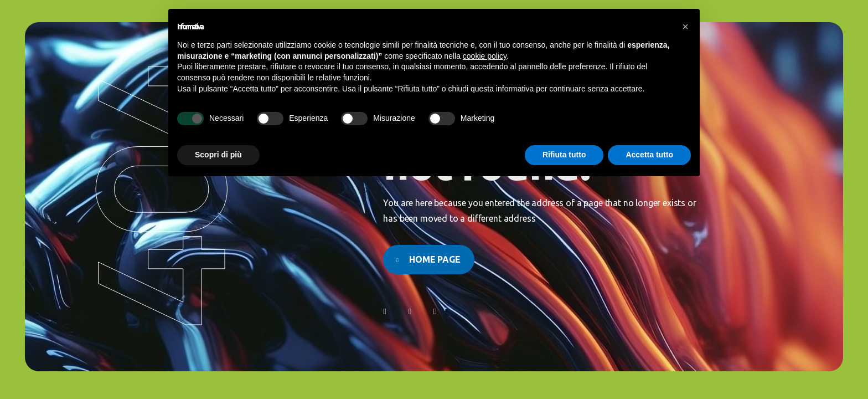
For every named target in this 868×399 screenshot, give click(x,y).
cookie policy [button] (485, 56)
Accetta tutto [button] (649, 155)
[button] (685, 27)
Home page (435, 259)
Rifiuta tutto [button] (564, 155)
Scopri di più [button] (218, 155)
